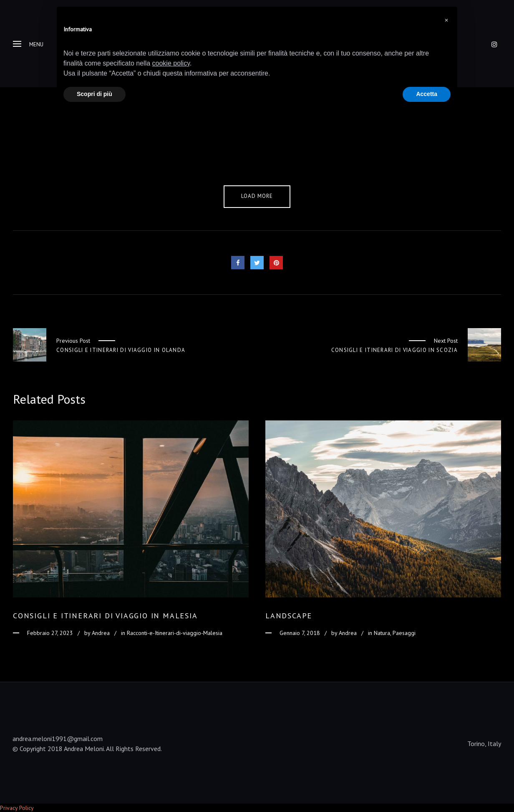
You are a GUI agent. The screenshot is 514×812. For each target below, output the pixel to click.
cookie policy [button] (171, 63)
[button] (446, 20)
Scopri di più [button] (94, 94)
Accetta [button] (427, 94)
